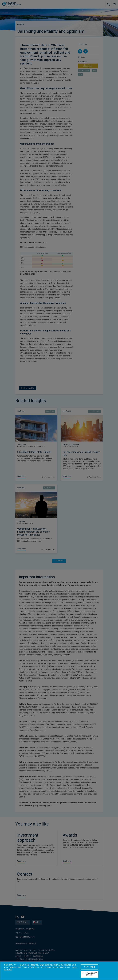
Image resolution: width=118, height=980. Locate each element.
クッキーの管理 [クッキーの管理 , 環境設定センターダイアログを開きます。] (90, 967)
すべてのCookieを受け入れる (90, 974)
